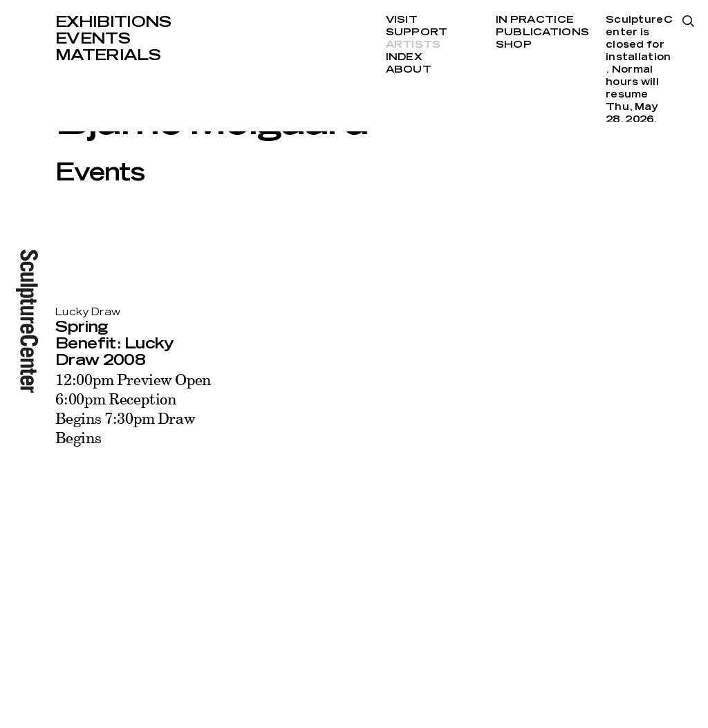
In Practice (535, 20)
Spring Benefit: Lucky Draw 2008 (115, 344)
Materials (108, 55)
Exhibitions (113, 22)
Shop (514, 45)
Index (404, 57)
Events (93, 39)
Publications (542, 32)
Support (417, 32)
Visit (402, 20)
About (409, 70)
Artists (413, 45)
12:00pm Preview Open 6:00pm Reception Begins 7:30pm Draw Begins (133, 408)
